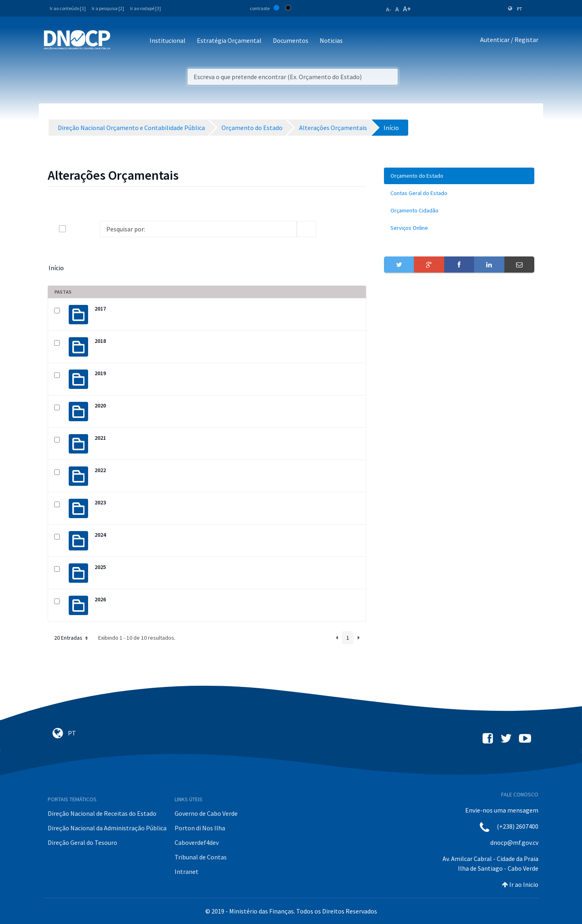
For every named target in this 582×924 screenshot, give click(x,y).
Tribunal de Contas (201, 857)
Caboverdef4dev (197, 842)
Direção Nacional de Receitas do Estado (102, 813)
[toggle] (76, 229)
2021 (100, 438)
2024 (100, 535)
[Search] (198, 229)
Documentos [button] (291, 40)
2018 (100, 341)
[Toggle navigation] (121, 41)
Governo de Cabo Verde (206, 813)
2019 (100, 373)
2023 (100, 502)
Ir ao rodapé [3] (145, 8)
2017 (100, 309)
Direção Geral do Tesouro (82, 842)
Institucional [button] (168, 40)
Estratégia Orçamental (229, 40)
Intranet (187, 871)
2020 (100, 405)
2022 (100, 470)
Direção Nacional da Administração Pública (107, 828)
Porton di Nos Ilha (200, 828)
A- (389, 9)
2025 (100, 567)
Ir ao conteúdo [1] (68, 8)
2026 (100, 599)
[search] (306, 229)
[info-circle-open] (329, 229)
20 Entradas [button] (72, 638)
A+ (407, 9)
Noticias (331, 40)
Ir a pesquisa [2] (108, 8)
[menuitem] (459, 176)
